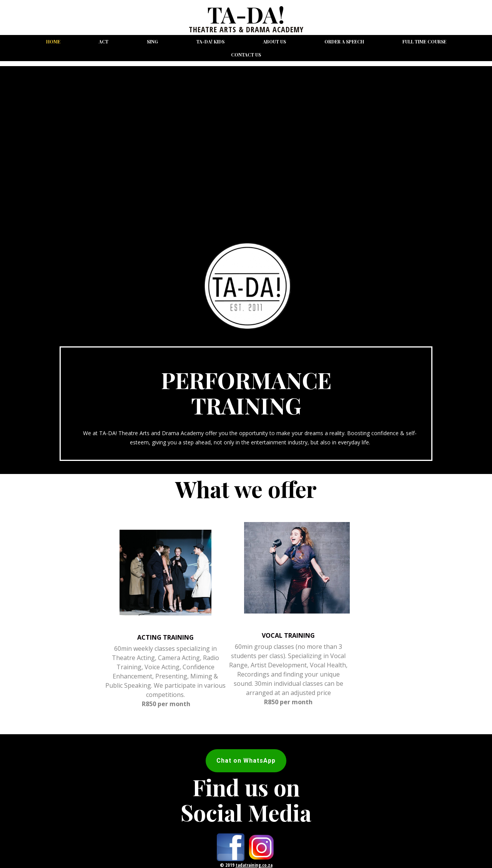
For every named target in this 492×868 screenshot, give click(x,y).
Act (104, 42)
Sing (152, 42)
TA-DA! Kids (210, 42)
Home (53, 42)
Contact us (246, 55)
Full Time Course (424, 42)
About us (274, 42)
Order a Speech (344, 42)
